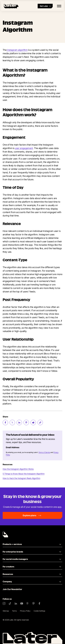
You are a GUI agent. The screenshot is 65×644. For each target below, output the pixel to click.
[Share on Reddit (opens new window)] (33, 422)
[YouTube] (22, 603)
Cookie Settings (39, 611)
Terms (14, 611)
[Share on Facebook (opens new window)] (5, 422)
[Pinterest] (34, 603)
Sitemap (6, 611)
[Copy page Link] (40, 422)
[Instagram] (4, 603)
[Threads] (28, 603)
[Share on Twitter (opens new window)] (12, 422)
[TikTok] (10, 603)
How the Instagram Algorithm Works (18, 469)
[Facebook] (39, 603)
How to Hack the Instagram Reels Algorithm (21, 478)
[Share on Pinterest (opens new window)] (26, 422)
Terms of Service (44, 452)
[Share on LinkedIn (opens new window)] (19, 422)
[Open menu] (59, 6)
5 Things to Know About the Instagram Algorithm (24, 474)
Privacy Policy (25, 611)
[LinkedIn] (16, 603)
